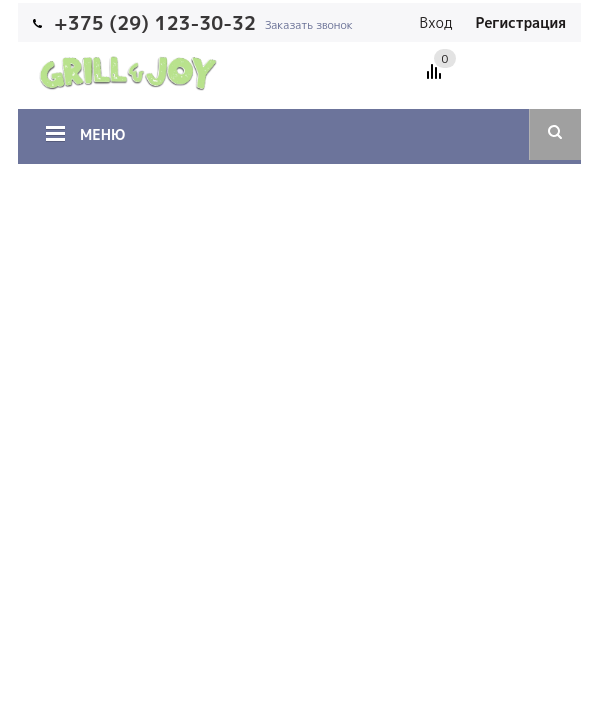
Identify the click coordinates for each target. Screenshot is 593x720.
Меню (102, 134)
